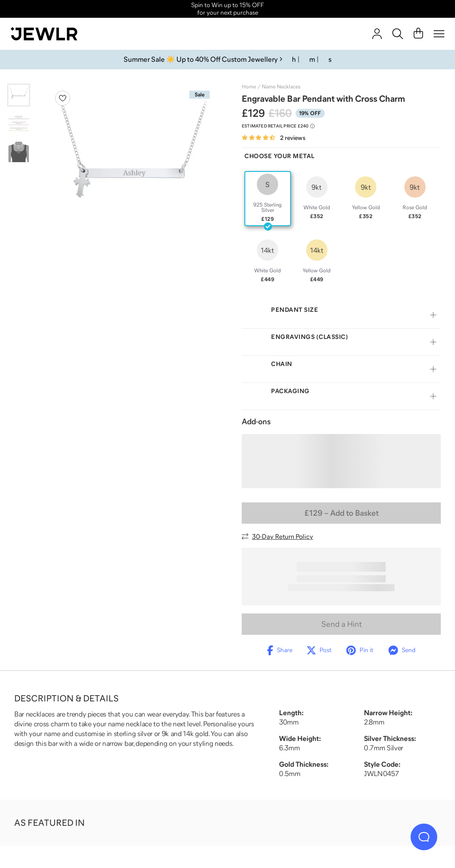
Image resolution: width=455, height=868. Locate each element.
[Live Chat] (424, 837)
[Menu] (439, 34)
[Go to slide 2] (19, 123)
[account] (377, 34)
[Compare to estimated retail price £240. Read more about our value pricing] (278, 126)
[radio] (268, 199)
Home (249, 87)
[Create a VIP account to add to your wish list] (63, 98)
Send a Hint (341, 624)
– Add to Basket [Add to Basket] (341, 513)
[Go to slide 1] (19, 95)
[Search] (398, 34)
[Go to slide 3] (19, 152)
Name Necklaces (281, 87)
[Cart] (418, 34)
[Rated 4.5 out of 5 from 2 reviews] (273, 138)
